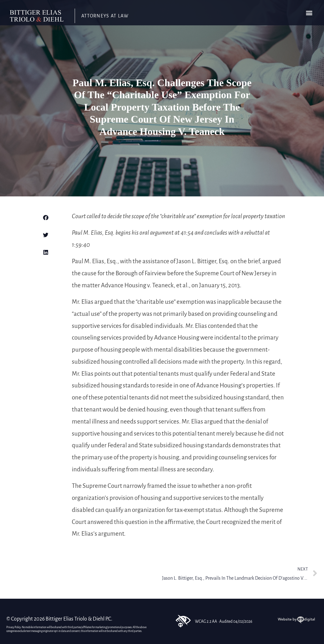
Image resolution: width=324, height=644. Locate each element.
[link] (37, 16)
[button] (309, 13)
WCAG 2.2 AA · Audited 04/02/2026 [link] (213, 621)
